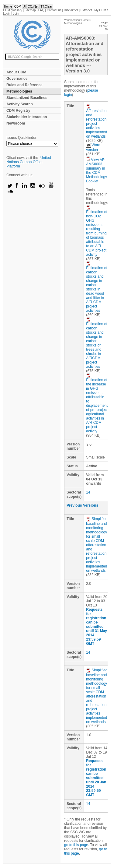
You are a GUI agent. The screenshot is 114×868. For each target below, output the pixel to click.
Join (16, 14)
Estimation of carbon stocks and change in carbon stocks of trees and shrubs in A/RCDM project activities (97, 343)
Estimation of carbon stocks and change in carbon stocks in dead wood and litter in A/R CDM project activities (97, 287)
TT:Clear (46, 7)
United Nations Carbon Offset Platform (29, 162)
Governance (17, 79)
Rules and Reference (24, 85)
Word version (93, 147)
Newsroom (16, 123)
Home (8, 7)
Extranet (86, 10)
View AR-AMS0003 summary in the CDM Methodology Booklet (97, 170)
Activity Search (20, 104)
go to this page (76, 845)
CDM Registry (18, 111)
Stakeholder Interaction (27, 117)
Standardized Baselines (27, 98)
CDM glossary (13, 10)
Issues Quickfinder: (22, 138)
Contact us (54, 10)
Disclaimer (71, 10)
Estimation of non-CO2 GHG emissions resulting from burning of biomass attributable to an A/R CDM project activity (97, 231)
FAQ (41, 10)
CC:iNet (33, 7)
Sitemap (30, 10)
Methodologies (19, 91)
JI (24, 7)
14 (88, 492)
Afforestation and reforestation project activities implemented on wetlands (97, 121)
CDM (18, 7)
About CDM (16, 72)
